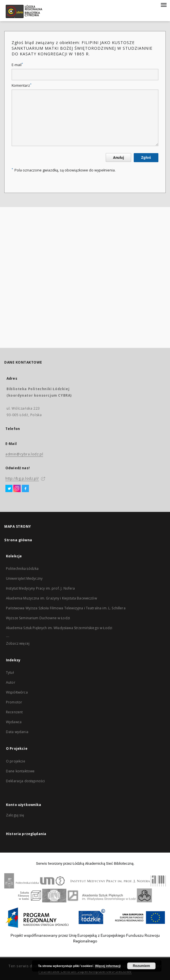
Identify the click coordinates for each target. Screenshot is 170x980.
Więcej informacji (108, 966)
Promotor (14, 702)
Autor (11, 682)
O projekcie (16, 761)
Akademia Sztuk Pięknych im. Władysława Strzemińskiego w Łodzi (59, 628)
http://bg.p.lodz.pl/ (22, 478)
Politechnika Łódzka (22, 569)
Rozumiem (142, 966)
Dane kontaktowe (20, 771)
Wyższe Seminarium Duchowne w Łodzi (38, 618)
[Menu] (163, 5)
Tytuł (10, 672)
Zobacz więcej (18, 643)
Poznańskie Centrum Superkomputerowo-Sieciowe (85, 971)
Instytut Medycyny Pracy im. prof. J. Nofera (40, 588)
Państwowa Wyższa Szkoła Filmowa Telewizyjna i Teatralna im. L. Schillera (66, 608)
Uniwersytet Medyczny (24, 578)
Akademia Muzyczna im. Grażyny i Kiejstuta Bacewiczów (51, 598)
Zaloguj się (15, 815)
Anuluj (118, 157)
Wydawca (14, 722)
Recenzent (14, 712)
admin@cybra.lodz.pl (24, 454)
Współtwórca (17, 692)
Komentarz (22, 85)
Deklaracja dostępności (25, 781)
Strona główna (18, 540)
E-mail (17, 65)
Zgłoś (146, 157)
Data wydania (17, 732)
